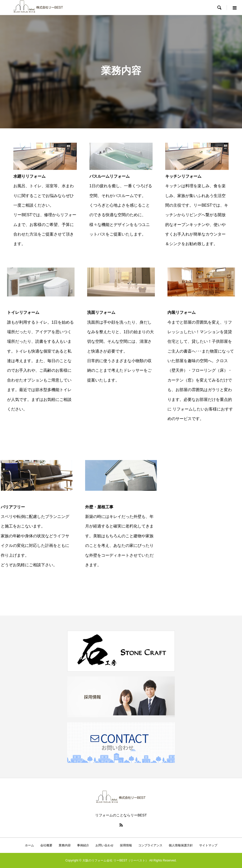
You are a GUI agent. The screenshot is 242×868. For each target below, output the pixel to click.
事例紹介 (83, 845)
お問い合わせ (105, 845)
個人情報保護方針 (181, 845)
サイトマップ (208, 845)
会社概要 (46, 845)
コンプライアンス (150, 845)
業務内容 (65, 845)
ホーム (29, 845)
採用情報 (126, 845)
